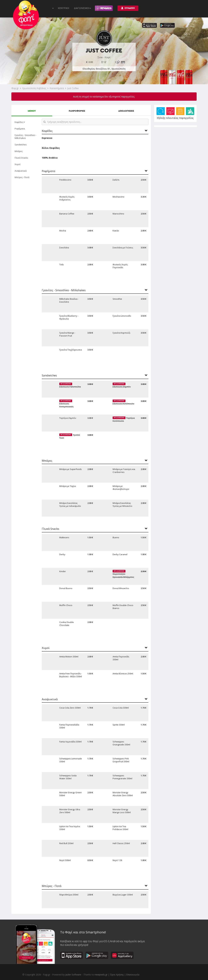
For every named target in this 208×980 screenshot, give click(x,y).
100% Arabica (50, 158)
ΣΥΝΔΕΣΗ (128, 8)
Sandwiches (21, 145)
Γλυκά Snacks (21, 158)
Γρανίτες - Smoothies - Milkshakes (26, 137)
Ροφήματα (20, 129)
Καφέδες (20, 122)
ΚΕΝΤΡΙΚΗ (63, 8)
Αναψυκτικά (21, 171)
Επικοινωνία (133, 975)
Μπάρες (19, 151)
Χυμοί (18, 164)
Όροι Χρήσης (117, 975)
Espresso (47, 138)
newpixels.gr (101, 975)
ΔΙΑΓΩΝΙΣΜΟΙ (82, 8)
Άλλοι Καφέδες (51, 148)
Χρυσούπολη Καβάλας (34, 88)
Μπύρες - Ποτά (22, 177)
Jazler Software (73, 975)
